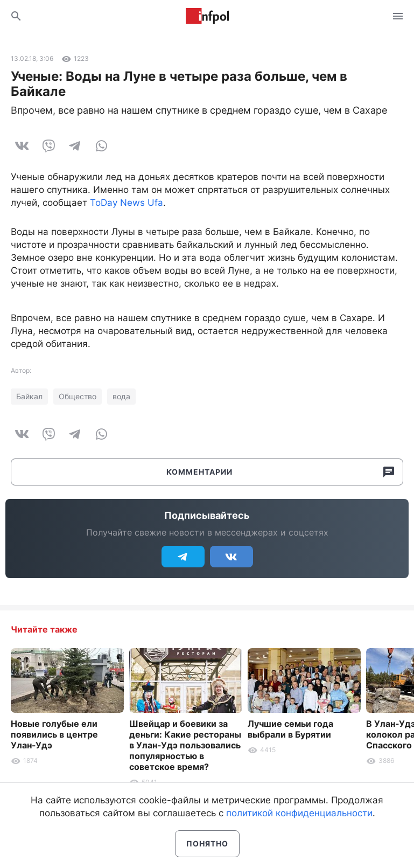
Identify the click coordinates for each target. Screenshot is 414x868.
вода (121, 396)
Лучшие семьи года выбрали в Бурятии (290, 729)
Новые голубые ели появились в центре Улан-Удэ (54, 734)
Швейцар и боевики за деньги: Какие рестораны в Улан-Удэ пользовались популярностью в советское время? (185, 745)
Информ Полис (207, 16)
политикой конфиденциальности (299, 813)
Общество (78, 396)
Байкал (29, 396)
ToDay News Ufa (127, 203)
